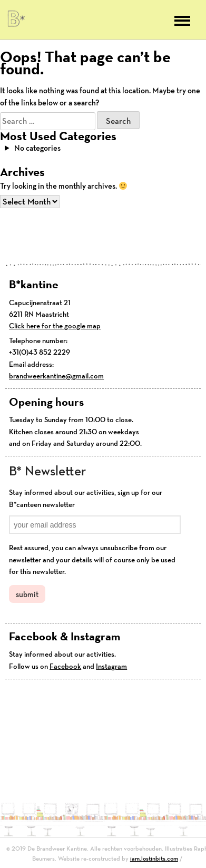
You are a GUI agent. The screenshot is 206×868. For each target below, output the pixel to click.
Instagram (111, 666)
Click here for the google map (55, 326)
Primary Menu (182, 21)
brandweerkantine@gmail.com (56, 376)
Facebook (65, 666)
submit (27, 594)
